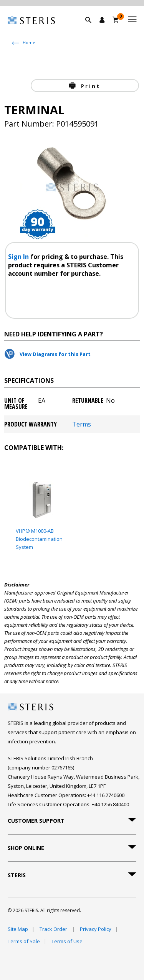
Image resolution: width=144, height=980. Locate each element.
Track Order (54, 929)
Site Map (18, 929)
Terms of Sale (24, 941)
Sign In (19, 257)
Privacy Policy (96, 929)
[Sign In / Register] (102, 20)
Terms (82, 424)
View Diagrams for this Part (55, 354)
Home (29, 42)
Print (89, 86)
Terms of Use (67, 941)
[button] (92, 29)
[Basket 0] (116, 20)
